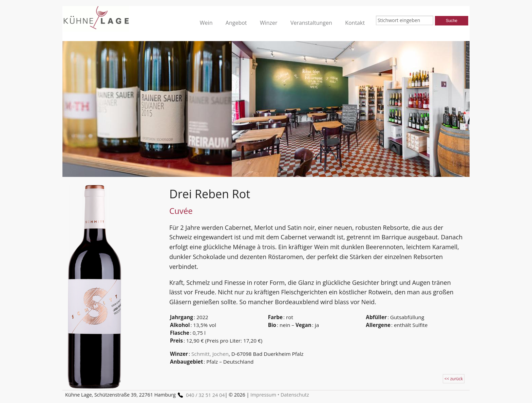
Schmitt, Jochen (210, 354)
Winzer (269, 23)
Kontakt (355, 23)
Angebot (236, 23)
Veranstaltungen (311, 23)
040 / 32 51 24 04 (200, 395)
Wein (206, 23)
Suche (452, 21)
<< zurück (454, 379)
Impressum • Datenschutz (280, 395)
